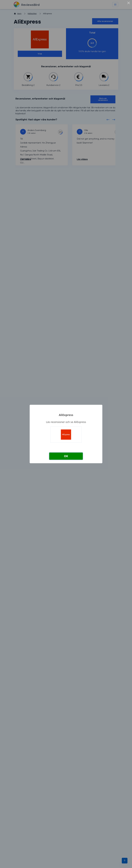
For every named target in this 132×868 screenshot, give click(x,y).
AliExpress (66, 415)
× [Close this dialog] (129, 3)
